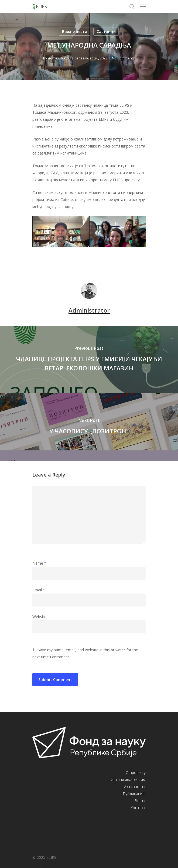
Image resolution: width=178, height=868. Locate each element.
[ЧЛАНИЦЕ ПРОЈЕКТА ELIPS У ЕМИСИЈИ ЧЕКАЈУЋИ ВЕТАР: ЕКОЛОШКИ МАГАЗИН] (89, 360)
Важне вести (75, 31)
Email (39, 590)
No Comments (123, 58)
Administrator (59, 58)
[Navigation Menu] (143, 6)
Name (39, 563)
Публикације (134, 794)
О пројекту (136, 773)
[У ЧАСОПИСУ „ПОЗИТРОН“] (89, 427)
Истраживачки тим (128, 780)
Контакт (138, 808)
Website (39, 617)
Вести (140, 801)
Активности (135, 787)
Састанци (106, 31)
